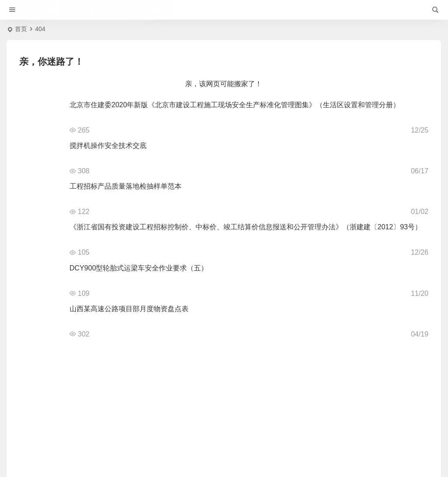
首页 (21, 29)
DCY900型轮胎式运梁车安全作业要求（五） (139, 268)
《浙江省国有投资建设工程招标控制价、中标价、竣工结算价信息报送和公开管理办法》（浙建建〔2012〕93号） (246, 227)
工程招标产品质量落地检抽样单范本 (126, 186)
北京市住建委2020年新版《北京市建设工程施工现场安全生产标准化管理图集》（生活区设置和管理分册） (235, 105)
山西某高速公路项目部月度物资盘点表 (129, 309)
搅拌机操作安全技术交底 (108, 146)
